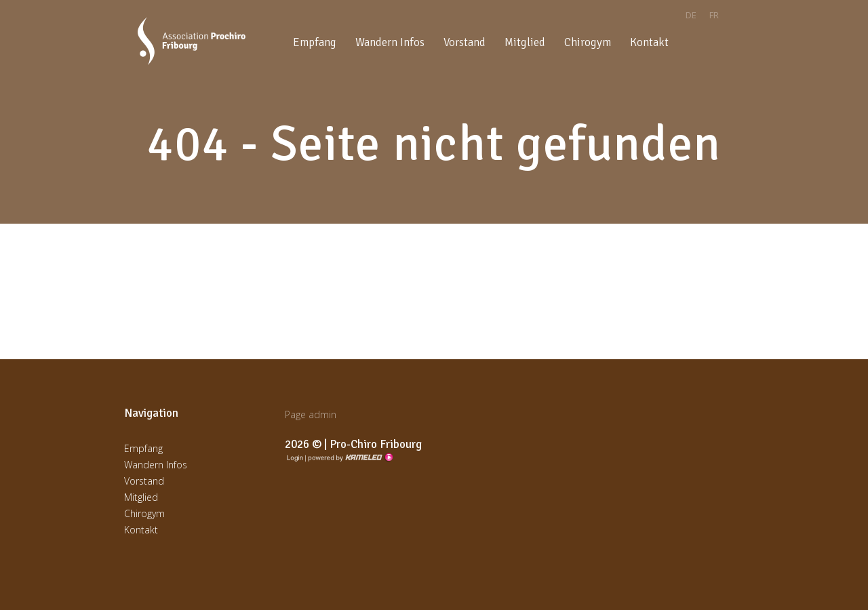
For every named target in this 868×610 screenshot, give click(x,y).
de (691, 15)
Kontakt (649, 42)
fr (714, 15)
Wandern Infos (390, 42)
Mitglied (525, 42)
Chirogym (588, 42)
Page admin (311, 414)
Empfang (315, 42)
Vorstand (465, 42)
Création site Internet (349, 457)
